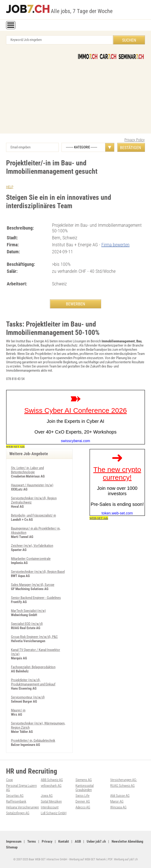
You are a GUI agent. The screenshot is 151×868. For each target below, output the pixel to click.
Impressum (14, 841)
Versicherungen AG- (124, 780)
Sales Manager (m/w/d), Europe (33, 585)
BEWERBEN (75, 304)
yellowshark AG (51, 786)
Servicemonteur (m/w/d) (28, 697)
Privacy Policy (135, 140)
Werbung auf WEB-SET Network (88, 859)
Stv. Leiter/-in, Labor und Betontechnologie (27, 470)
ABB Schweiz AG (52, 780)
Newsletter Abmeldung (127, 841)
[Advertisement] (75, 94)
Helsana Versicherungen (22, 807)
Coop (9, 780)
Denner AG (83, 801)
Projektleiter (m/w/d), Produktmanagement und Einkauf (33, 682)
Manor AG (117, 801)
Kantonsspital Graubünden (85, 788)
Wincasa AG (118, 807)
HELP (10, 187)
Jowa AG (47, 796)
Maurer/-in (18, 710)
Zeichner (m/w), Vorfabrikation (32, 546)
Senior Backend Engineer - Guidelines (36, 598)
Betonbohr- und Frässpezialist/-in (33, 515)
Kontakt (64, 841)
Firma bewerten (115, 245)
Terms (32, 841)
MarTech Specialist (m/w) (28, 611)
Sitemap (12, 847)
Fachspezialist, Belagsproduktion (33, 667)
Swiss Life (82, 796)
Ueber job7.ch (96, 841)
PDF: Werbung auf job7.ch (123, 859)
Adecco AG (83, 807)
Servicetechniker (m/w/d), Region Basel (38, 572)
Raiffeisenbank (16, 801)
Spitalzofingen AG (18, 813)
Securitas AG (15, 796)
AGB (78, 841)
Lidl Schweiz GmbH (54, 813)
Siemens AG (84, 780)
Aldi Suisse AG (120, 796)
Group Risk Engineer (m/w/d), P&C (34, 637)
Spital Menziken (51, 801)
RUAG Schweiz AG (122, 786)
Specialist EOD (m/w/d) (27, 624)
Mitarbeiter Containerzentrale (31, 559)
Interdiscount (50, 807)
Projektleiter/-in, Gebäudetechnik (33, 741)
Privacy (47, 841)
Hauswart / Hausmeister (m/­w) (32, 485)
